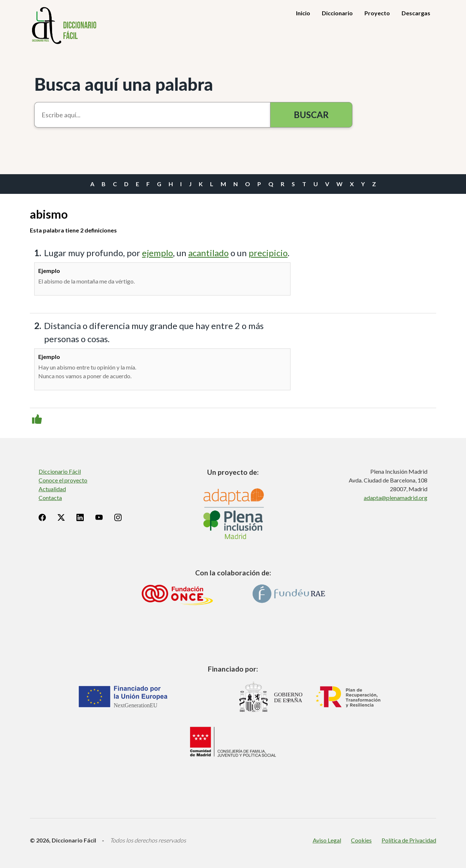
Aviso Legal (327, 840)
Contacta (50, 498)
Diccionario (337, 13)
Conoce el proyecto (63, 480)
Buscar (311, 115)
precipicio (268, 253)
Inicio (303, 13)
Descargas (416, 13)
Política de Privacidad (409, 840)
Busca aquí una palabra (124, 84)
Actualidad (52, 489)
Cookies (361, 840)
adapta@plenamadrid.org (396, 498)
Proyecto (377, 13)
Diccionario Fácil (60, 471)
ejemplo (157, 253)
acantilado (208, 253)
